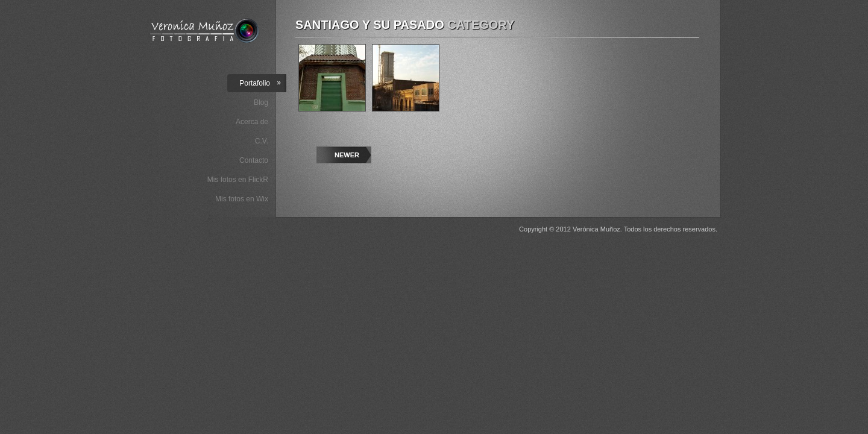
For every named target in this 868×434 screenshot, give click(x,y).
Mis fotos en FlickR (238, 180)
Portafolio (260, 83)
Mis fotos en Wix (242, 199)
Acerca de (252, 122)
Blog (261, 102)
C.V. (262, 141)
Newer (347, 155)
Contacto (254, 160)
